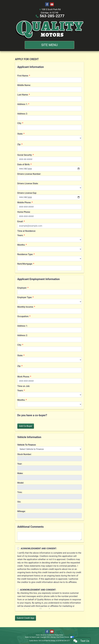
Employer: (22, 288)
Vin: (19, 502)
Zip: (19, 144)
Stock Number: (24, 454)
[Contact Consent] (18, 590)
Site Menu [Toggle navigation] (50, 45)
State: (20, 134)
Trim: (20, 492)
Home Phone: (24, 212)
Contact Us (50, 635)
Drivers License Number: (29, 174)
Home (38, 635)
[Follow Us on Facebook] (47, 4)
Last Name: (23, 95)
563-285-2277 (52, 16)
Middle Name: (24, 85)
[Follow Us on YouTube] (52, 4)
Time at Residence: (27, 231)
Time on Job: (24, 386)
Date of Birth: (24, 164)
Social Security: (25, 155)
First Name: (23, 76)
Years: (20, 235)
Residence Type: (25, 254)
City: (19, 123)
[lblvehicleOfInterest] (50, 449)
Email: (20, 221)
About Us (43, 635)
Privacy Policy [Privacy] (59, 635)
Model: (21, 483)
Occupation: (23, 316)
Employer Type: (25, 297)
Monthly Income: (25, 307)
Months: (21, 245)
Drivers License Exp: (27, 193)
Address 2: (22, 114)
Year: (20, 464)
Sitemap (53, 637)
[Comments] (50, 536)
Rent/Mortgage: (25, 264)
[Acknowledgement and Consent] (18, 548)
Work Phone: (23, 377)
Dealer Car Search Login (32, 637)
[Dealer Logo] (50, 29)
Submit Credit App (25, 618)
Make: (20, 473)
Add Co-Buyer (26, 426)
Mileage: (21, 511)
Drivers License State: (28, 183)
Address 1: (22, 104)
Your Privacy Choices (65, 637)
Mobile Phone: (24, 202)
